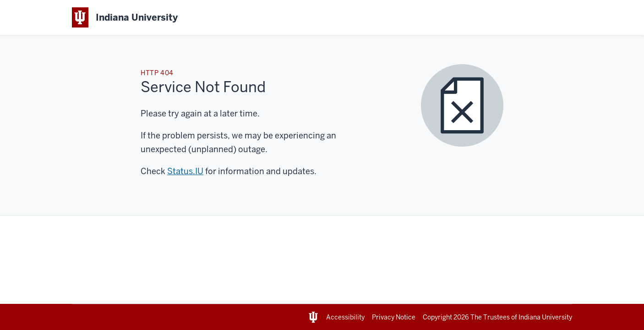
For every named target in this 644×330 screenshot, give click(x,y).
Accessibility (345, 317)
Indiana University (545, 317)
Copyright (447, 317)
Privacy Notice (394, 317)
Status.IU (185, 171)
